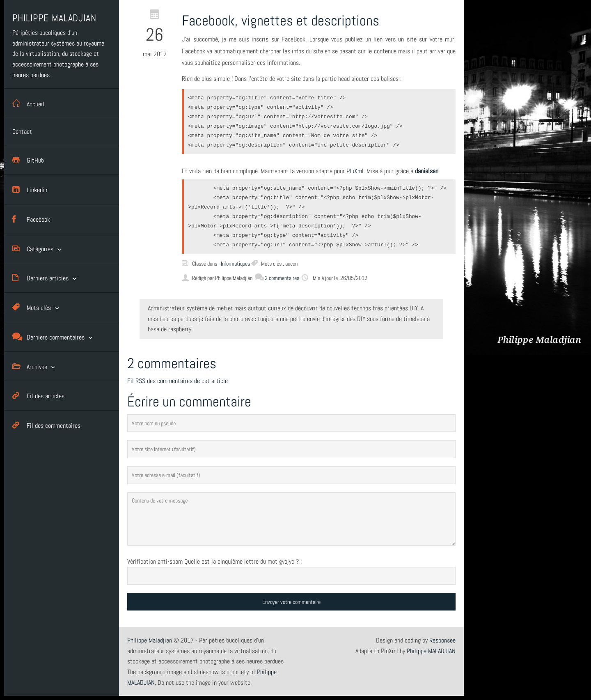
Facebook (31, 219)
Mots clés (32, 307)
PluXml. (356, 171)
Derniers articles (40, 278)
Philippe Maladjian (150, 640)
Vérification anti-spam (155, 561)
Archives (30, 366)
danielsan (427, 171)
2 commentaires (277, 278)
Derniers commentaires (48, 337)
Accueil (28, 103)
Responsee (442, 640)
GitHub (28, 160)
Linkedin (30, 189)
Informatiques (235, 264)
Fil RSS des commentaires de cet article (178, 381)
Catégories (33, 249)
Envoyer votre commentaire (291, 602)
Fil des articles (38, 396)
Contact (22, 132)
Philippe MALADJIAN (431, 651)
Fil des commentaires (46, 425)
